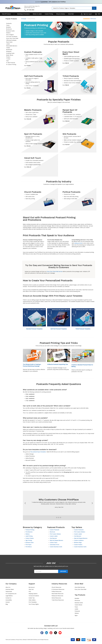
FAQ (30, 592)
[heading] (59, 42)
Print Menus (29, 547)
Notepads (9, 51)
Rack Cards (9, 42)
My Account (32, 587)
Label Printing (29, 536)
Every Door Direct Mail (12, 38)
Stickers (8, 33)
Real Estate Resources (58, 594)
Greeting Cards (10, 53)
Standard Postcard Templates (34, 329)
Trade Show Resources (58, 600)
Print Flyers (28, 545)
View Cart (31, 589)
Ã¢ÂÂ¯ (92, 503)
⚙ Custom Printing (11, 65)
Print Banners (29, 532)
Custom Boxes (78, 605)
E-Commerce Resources (58, 589)
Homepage (24, 19)
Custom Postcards (54, 530)
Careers (8, 602)
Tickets (8, 48)
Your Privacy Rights (34, 604)
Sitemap (25, 640)
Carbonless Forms (54, 545)
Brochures (9, 29)
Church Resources (56, 587)
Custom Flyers (54, 543)
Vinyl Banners (53, 538)
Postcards (9, 23)
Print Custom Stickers (55, 534)
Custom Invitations (79, 540)
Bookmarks (9, 50)
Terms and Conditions (10, 640)
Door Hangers (10, 35)
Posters (8, 57)
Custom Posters (30, 538)
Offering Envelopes (11, 40)
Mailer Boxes (10, 55)
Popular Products (11, 19)
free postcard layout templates (38, 452)
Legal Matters (9, 596)
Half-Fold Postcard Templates (59, 329)
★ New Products (11, 63)
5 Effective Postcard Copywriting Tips (58, 364)
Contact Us (8, 598)
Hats (7, 61)
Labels (8, 44)
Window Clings (78, 543)
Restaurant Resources (57, 596)
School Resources (56, 598)
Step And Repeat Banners (56, 540)
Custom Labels (54, 536)
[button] (96, 8)
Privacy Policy (19, 640)
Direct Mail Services (80, 587)
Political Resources (57, 592)
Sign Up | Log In (88, 14)
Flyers (8, 25)
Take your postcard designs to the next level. (59, 102)
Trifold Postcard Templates (83, 329)
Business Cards (10, 31)
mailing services (78, 243)
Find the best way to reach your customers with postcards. (59, 44)
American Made (10, 589)
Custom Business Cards (56, 547)
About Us (8, 587)
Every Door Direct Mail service (55, 272)
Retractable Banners (12, 46)
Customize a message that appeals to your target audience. (59, 184)
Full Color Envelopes (12, 37)
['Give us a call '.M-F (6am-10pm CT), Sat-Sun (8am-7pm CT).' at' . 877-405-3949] (29, 10)
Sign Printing (29, 540)
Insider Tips (32, 598)
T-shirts (8, 59)
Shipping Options (33, 594)
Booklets (8, 27)
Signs (76, 615)
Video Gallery (32, 600)
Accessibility (9, 600)
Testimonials (9, 592)
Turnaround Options (34, 596)
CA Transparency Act (11, 594)
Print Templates (33, 602)
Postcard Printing (30, 530)
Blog (7, 604)
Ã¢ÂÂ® (25, 503)
